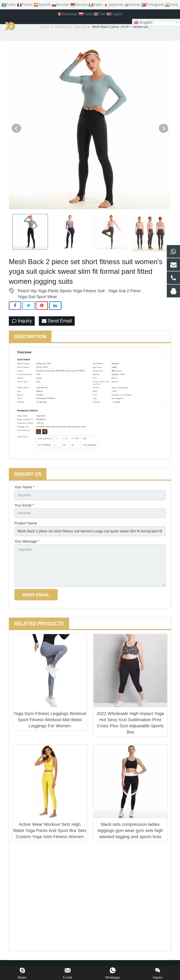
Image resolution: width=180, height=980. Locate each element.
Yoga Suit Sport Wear (37, 298)
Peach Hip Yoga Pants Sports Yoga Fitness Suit (61, 292)
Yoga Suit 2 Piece (124, 292)
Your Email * (24, 507)
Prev (16, 130)
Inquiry (22, 322)
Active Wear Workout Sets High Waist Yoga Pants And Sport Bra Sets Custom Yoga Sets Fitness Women (50, 832)
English (143, 23)
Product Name (26, 525)
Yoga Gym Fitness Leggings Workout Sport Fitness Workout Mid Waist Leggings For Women (50, 721)
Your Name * (24, 489)
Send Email (57, 322)
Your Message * (27, 543)
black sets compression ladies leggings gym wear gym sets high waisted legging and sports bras (130, 832)
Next (164, 130)
